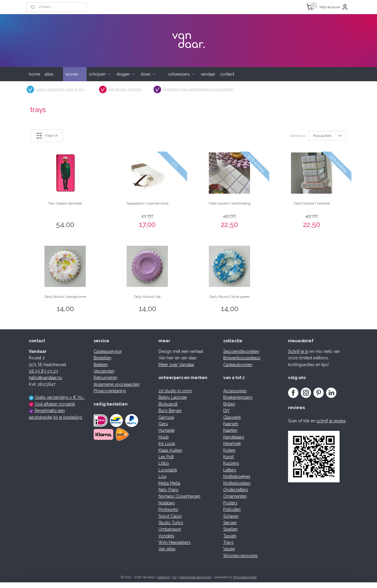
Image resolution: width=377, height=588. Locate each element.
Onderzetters (236, 490)
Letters (230, 470)
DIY (226, 411)
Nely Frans (168, 490)
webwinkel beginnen (195, 577)
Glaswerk (232, 417)
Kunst (229, 457)
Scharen (231, 516)
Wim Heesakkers (175, 542)
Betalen (101, 365)
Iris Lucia (167, 444)
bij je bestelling (68, 417)
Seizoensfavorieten (241, 351)
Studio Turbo (171, 523)
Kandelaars (234, 437)
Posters (230, 503)
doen (148, 74)
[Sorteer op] (327, 136)
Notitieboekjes (237, 476)
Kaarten (230, 430)
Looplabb (168, 470)
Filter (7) (47, 136)
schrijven (100, 74)
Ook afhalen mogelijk (125, 89)
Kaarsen (231, 424)
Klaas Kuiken (170, 450)
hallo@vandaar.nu (46, 378)
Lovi (162, 476)
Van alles (167, 549)
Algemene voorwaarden (117, 384)
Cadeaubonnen (238, 365)
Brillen (229, 404)
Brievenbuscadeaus (242, 358)
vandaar (208, 74)
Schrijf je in (298, 351)
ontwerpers (182, 74)
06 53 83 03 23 (43, 371)
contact (227, 74)
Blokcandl (168, 404)
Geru (163, 424)
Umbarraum (170, 529)
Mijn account (334, 7)
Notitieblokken (237, 483)
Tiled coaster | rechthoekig (230, 203)
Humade (167, 430)
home (34, 74)
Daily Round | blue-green (230, 297)
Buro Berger (170, 411)
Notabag (167, 503)
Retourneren (105, 378)
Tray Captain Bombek (65, 203)
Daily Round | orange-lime (65, 297)
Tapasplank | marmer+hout (147, 203)
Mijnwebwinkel (245, 577)
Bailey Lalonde (173, 397)
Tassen (230, 536)
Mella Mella (169, 483)
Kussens (231, 463)
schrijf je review (331, 421)
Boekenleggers (238, 397)
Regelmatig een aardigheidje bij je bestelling (198, 89)
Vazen (229, 549)
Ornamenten (235, 496)
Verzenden (104, 371)
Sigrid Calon (170, 516)
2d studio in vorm (175, 391)
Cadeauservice (108, 351)
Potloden (232, 509)
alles (49, 74)
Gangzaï (166, 417)
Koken (229, 450)
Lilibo (164, 463)
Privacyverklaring (110, 391)
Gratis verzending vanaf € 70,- (61, 89)
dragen (126, 74)
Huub (164, 437)
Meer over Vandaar (176, 365)
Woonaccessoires (240, 556)
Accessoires (235, 391)
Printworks (168, 509)
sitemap (163, 577)
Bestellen (102, 358)
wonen (75, 74)
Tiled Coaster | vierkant (312, 203)
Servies (230, 523)
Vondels (166, 536)
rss (174, 577)
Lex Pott (166, 457)
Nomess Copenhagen (179, 496)
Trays (228, 542)
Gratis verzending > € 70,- (60, 397)
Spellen (230, 529)
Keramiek (232, 444)
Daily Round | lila (147, 297)
